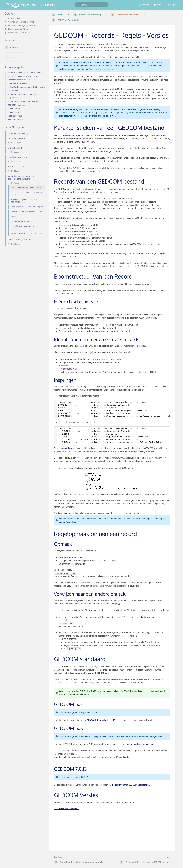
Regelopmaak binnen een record (22, 94)
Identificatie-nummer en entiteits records (27, 87)
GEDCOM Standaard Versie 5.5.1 (138, 744)
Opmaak (13, 98)
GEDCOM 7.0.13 (16, 116)
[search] (91, 5)
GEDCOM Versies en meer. (66, 809)
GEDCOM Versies (15, 119)
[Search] (78, 5)
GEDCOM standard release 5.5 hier (103, 720)
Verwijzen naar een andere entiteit (24, 101)
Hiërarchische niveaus (19, 83)
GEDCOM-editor (65, 448)
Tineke (32, 22)
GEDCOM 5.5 (15, 109)
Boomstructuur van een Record (22, 80)
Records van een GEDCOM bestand (23, 76)
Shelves (144, 5)
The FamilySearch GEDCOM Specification (130, 785)
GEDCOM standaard (17, 105)
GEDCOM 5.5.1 (15, 112)
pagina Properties (67, 522)
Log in (172, 5)
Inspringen (14, 91)
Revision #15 (12, 18)
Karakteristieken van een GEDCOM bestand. (26, 72)
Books (158, 5)
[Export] (25, 58)
